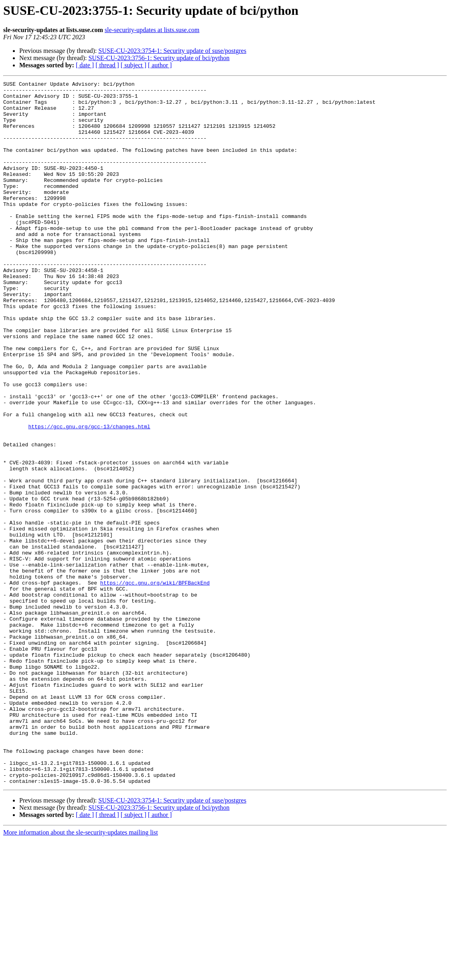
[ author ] (160, 65)
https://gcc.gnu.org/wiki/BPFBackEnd (155, 684)
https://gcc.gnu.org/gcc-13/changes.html (89, 496)
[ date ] (85, 65)
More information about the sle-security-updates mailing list (81, 973)
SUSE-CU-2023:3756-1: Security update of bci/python (159, 58)
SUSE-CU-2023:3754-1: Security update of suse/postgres (172, 51)
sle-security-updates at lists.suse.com (152, 30)
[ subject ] (134, 65)
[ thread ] (107, 65)
